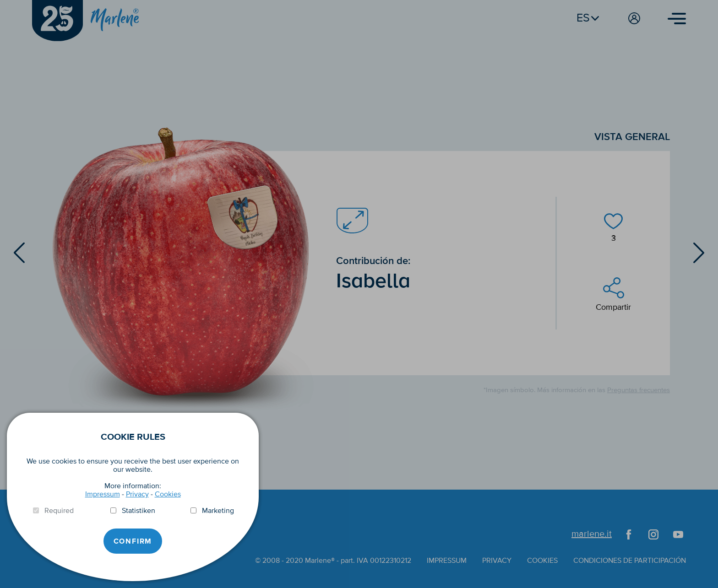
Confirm (133, 541)
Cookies (168, 494)
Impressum (103, 494)
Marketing (218, 511)
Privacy (137, 494)
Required (59, 511)
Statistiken (139, 511)
